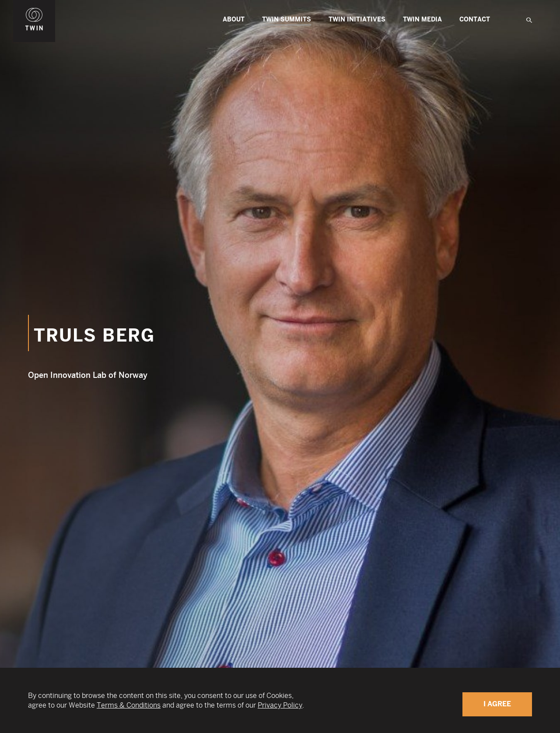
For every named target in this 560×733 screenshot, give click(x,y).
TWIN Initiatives (357, 19)
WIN (34, 5)
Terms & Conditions (129, 705)
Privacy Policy (280, 705)
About (234, 19)
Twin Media (422, 19)
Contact (475, 19)
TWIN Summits (287, 21)
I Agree (497, 704)
